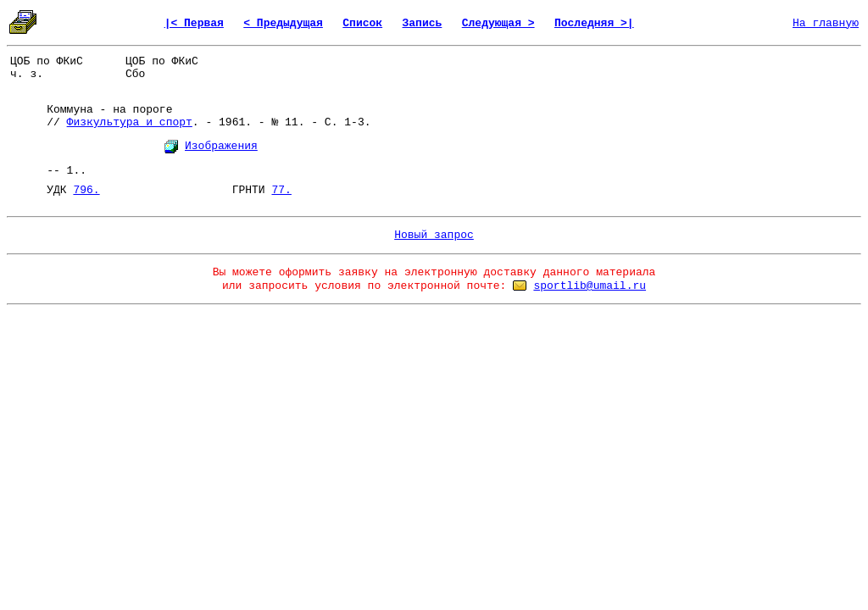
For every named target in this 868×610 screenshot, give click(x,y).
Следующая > (498, 23)
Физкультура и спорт (130, 122)
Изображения (221, 146)
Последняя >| (594, 23)
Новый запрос (434, 235)
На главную (826, 23)
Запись (423, 23)
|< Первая (194, 23)
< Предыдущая (283, 23)
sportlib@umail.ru (590, 286)
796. (86, 190)
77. (281, 190)
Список (362, 23)
